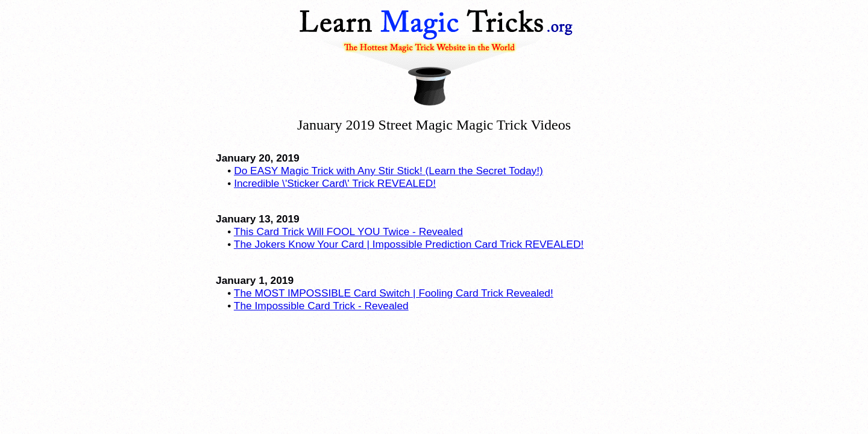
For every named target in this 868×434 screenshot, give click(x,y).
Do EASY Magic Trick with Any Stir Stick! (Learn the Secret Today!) (388, 171)
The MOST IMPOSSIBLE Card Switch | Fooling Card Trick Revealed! (394, 293)
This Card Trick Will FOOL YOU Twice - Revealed (348, 231)
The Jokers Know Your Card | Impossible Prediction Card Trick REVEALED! (409, 244)
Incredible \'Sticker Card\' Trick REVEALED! (335, 183)
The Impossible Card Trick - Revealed (321, 306)
